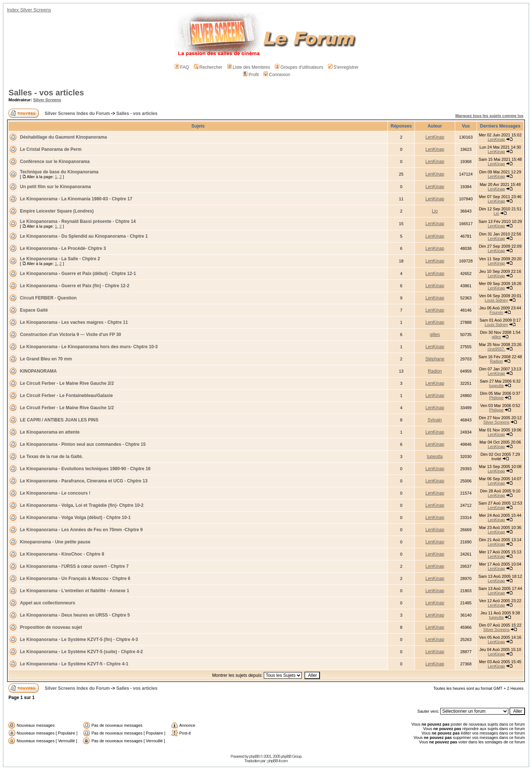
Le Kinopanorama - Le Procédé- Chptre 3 (63, 248)
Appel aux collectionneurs (47, 603)
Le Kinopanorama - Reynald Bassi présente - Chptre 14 (78, 221)
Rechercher (208, 67)
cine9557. (497, 349)
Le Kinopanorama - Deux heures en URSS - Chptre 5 (75, 615)
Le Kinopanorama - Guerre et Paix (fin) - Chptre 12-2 (75, 286)
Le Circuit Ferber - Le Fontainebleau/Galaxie (66, 396)
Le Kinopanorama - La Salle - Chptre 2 (60, 259)
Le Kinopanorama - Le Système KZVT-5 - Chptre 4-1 (74, 664)
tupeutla (496, 386)
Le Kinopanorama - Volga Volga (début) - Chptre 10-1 (75, 518)
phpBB (254, 756)
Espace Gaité (34, 310)
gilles (435, 335)
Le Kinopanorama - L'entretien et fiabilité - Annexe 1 (75, 591)
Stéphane (435, 359)
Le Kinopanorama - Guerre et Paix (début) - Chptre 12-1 (78, 274)
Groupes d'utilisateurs (299, 67)
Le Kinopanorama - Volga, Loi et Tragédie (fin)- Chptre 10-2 (82, 505)
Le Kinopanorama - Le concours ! (55, 493)
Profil (251, 75)
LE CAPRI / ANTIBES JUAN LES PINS (59, 420)
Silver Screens (47, 100)
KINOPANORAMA (38, 371)
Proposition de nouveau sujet (51, 627)
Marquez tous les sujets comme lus (489, 116)
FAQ (182, 67)
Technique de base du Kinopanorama (59, 172)
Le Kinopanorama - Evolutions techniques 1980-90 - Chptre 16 (85, 469)
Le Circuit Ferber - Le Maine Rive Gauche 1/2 (67, 408)
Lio (435, 211)
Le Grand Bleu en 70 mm (46, 359)
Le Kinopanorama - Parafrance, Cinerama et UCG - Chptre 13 (84, 481)
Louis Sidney (496, 300)
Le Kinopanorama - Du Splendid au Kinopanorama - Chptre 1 (84, 236)
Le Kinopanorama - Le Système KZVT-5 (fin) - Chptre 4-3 (79, 640)
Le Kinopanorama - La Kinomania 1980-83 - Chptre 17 (76, 199)
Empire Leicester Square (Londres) (57, 211)
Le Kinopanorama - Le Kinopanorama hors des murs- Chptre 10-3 (89, 347)
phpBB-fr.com (278, 761)
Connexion (277, 75)
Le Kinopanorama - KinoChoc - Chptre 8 (62, 554)
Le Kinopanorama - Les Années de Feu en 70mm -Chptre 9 (81, 530)
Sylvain (435, 420)
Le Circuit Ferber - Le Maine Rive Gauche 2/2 (67, 383)
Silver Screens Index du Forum (77, 113)
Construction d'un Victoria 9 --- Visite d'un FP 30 (71, 335)
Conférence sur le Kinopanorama (55, 162)
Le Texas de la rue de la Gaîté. (52, 457)
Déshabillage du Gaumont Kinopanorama (63, 137)
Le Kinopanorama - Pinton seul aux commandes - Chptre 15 (83, 444)
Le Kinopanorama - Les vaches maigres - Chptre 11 (74, 322)
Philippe (496, 398)
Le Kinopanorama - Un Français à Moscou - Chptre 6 (75, 579)
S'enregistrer (343, 67)
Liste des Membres (249, 67)
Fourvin (496, 312)
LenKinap (435, 137)
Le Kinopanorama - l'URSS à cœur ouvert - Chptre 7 (74, 566)
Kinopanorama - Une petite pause (55, 542)
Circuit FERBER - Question (48, 298)
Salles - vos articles (46, 93)
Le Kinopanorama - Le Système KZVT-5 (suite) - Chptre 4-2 (81, 652)
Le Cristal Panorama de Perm (51, 149)
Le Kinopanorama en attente (50, 432)
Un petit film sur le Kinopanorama (55, 187)
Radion (496, 361)
